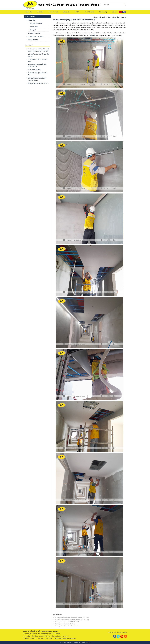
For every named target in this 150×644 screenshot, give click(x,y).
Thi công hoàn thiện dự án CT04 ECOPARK (67, 622)
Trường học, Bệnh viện (34, 33)
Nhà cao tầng (32, 20)
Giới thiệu (40, 12)
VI (120, 12)
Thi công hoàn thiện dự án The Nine (65, 624)
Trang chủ (29, 12)
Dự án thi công (53, 12)
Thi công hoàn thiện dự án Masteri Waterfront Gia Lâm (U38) (72, 620)
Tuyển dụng (103, 12)
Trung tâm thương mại (36, 23)
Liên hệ (114, 12)
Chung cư (33, 30)
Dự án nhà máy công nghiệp (36, 36)
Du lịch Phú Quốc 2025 (34, 70)
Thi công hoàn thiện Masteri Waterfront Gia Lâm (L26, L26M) (72, 618)
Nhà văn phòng (34, 27)
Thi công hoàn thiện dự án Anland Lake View (67, 626)
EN (124, 12)
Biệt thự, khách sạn (33, 40)
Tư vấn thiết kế (89, 12)
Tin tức (77, 12)
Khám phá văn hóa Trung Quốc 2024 (38, 83)
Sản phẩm (66, 12)
